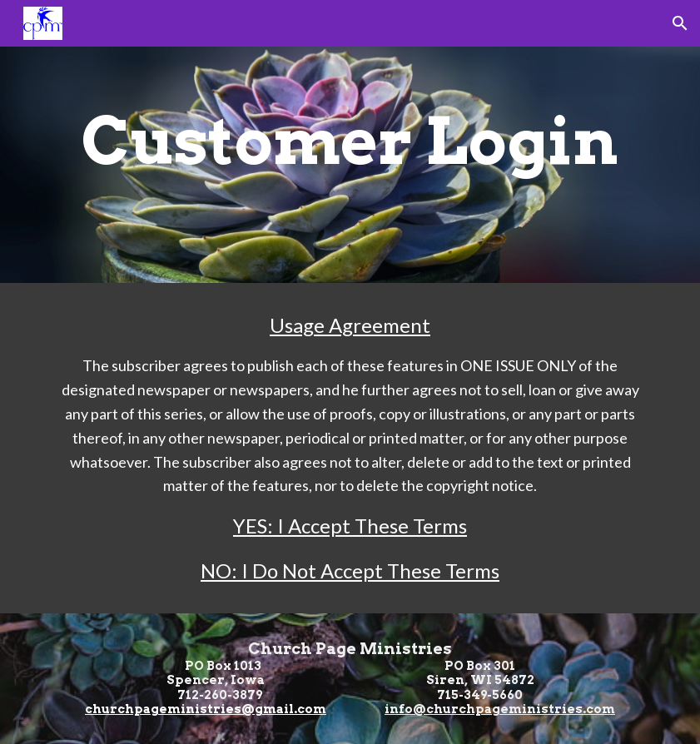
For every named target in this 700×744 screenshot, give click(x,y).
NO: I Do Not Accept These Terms (350, 570)
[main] (350, 141)
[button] (680, 23)
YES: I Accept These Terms (350, 526)
